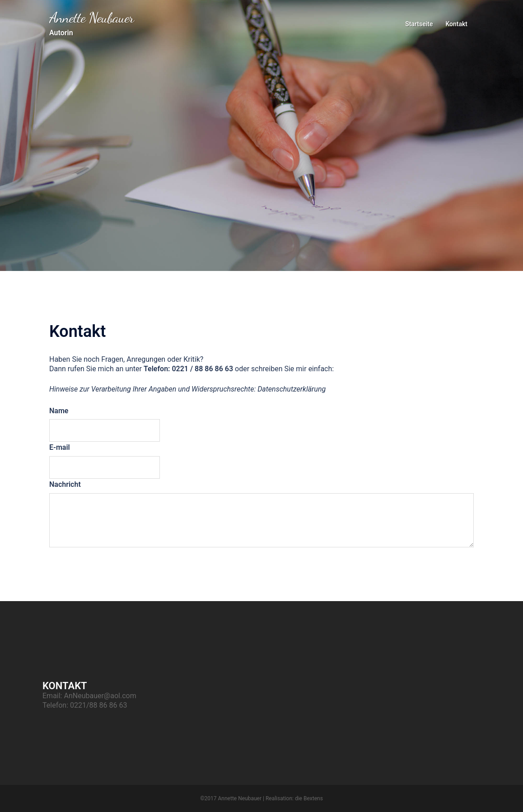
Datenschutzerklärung (292, 389)
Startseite (419, 24)
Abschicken (85, 563)
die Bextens (309, 798)
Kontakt (456, 24)
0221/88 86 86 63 (98, 705)
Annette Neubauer (91, 18)
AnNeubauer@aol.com (100, 696)
